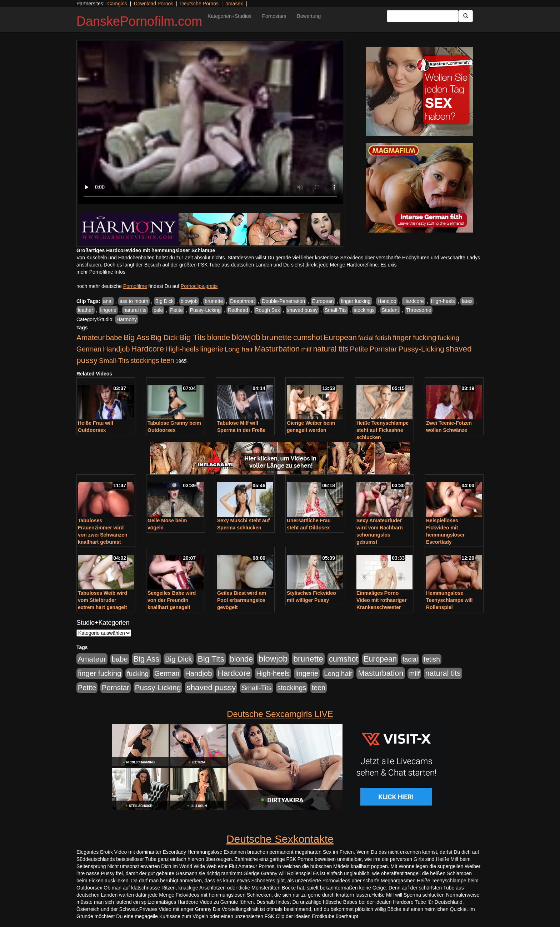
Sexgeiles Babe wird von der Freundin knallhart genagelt (172, 600)
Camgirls (117, 4)
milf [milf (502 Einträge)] (306, 349)
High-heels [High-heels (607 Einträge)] (182, 349)
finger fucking (356, 301)
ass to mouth (134, 301)
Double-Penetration (283, 301)
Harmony (127, 319)
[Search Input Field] (423, 16)
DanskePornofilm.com (139, 21)
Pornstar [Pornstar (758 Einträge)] (383, 349)
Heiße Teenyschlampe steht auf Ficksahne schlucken (382, 430)
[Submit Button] (466, 16)
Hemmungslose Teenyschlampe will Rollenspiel (449, 600)
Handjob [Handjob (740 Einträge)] (116, 349)
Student (390, 310)
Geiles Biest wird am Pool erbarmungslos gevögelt (242, 600)
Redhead (238, 310)
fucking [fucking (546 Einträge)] (448, 338)
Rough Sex (268, 310)
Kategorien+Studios (229, 16)
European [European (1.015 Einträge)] (340, 338)
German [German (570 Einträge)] (89, 349)
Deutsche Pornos (199, 4)
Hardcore (414, 301)
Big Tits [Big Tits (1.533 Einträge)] (192, 337)
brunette (214, 301)
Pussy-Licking (205, 310)
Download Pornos (154, 4)
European (323, 301)
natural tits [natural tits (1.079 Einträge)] (331, 349)
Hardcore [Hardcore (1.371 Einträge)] (147, 349)
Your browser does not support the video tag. (210, 123)
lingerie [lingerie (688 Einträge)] (212, 349)
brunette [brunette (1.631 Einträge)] (277, 337)
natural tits (135, 310)
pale (158, 310)
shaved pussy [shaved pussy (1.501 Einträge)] (211, 687)
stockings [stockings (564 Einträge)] (145, 360)
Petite (176, 310)
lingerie (108, 310)
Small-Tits (336, 310)
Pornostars (274, 16)
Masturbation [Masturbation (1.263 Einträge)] (277, 349)
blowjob (189, 301)
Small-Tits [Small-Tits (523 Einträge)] (114, 361)
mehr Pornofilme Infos (101, 272)
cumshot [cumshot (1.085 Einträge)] (308, 337)
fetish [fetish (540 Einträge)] (383, 338)
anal (108, 301)
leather (86, 310)
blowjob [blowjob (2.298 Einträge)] (246, 337)
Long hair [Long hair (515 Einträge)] (239, 349)
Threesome (419, 310)
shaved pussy (302, 310)
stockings (364, 310)
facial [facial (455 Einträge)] (366, 338)
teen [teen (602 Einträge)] (167, 360)
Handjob (387, 301)
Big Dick (164, 301)
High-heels (443, 301)
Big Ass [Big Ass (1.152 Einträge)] (136, 337)
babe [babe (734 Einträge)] (114, 338)
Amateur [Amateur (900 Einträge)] (91, 337)
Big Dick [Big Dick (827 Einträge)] (164, 337)
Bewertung (309, 16)
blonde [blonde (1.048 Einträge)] (219, 338)
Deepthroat (242, 301)
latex (467, 301)
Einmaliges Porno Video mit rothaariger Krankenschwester (382, 600)
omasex (234, 4)
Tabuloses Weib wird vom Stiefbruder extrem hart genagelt (102, 600)
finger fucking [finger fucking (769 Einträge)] (414, 338)
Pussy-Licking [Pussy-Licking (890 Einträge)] (421, 349)
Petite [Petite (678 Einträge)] (359, 349)
